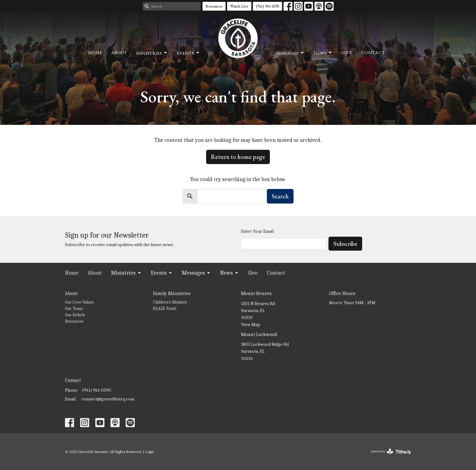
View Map (251, 324)
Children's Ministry (170, 302)
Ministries (152, 53)
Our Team (74, 309)
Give (347, 52)
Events (189, 53)
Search (280, 196)
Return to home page (238, 157)
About (119, 52)
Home (95, 52)
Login (150, 452)
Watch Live (239, 6)
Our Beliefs (75, 315)
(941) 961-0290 (267, 6)
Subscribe (345, 244)
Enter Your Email (257, 231)
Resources (214, 6)
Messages (290, 53)
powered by (391, 452)
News (323, 53)
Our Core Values (79, 302)
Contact (373, 52)
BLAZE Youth (165, 309)
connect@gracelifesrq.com (108, 399)
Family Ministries (172, 293)
